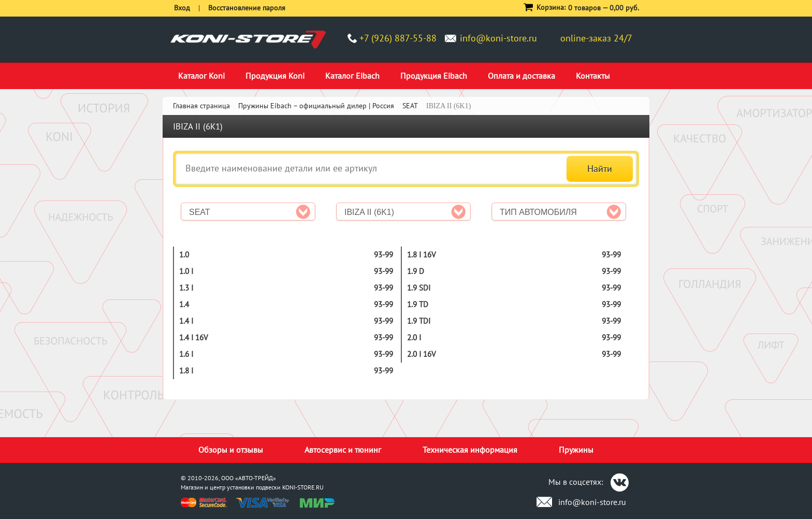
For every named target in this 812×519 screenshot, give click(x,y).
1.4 (184, 304)
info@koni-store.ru (498, 38)
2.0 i (414, 337)
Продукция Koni (275, 76)
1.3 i (186, 288)
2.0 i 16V (422, 354)
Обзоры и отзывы (231, 450)
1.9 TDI (419, 321)
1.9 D (416, 271)
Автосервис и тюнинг (343, 450)
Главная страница (201, 106)
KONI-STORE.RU (303, 487)
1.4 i (186, 321)
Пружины (576, 450)
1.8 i (186, 371)
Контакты (593, 76)
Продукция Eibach (434, 76)
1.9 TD (418, 304)
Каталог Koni (201, 76)
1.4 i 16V (194, 337)
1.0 (184, 255)
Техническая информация (470, 450)
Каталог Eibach (352, 76)
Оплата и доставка (521, 76)
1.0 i (186, 271)
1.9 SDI (419, 288)
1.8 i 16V (422, 255)
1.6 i (186, 354)
